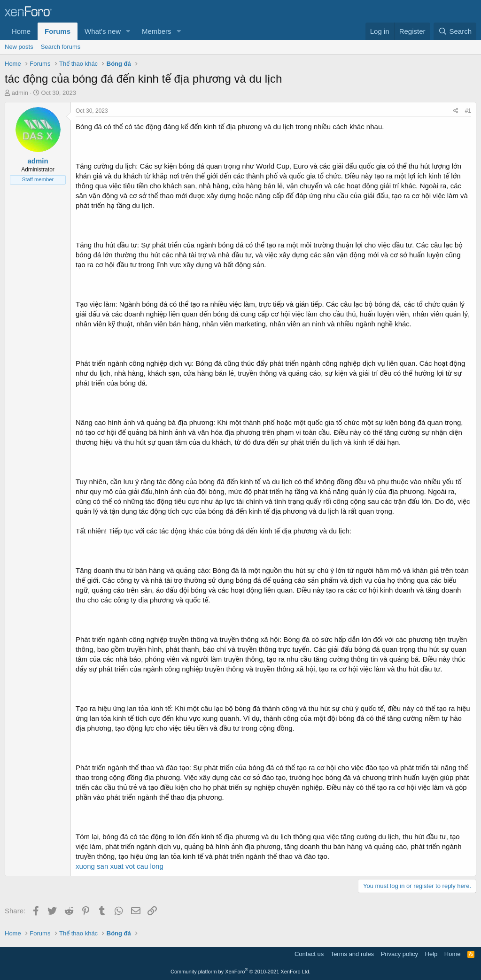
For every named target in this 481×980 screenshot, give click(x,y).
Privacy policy (400, 954)
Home (21, 31)
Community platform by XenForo (240, 972)
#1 (468, 111)
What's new (103, 31)
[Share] (456, 111)
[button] (128, 31)
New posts (19, 47)
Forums (58, 31)
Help (431, 954)
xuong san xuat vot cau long (120, 866)
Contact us (309, 954)
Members (157, 31)
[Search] (455, 31)
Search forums (61, 47)
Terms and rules (352, 954)
